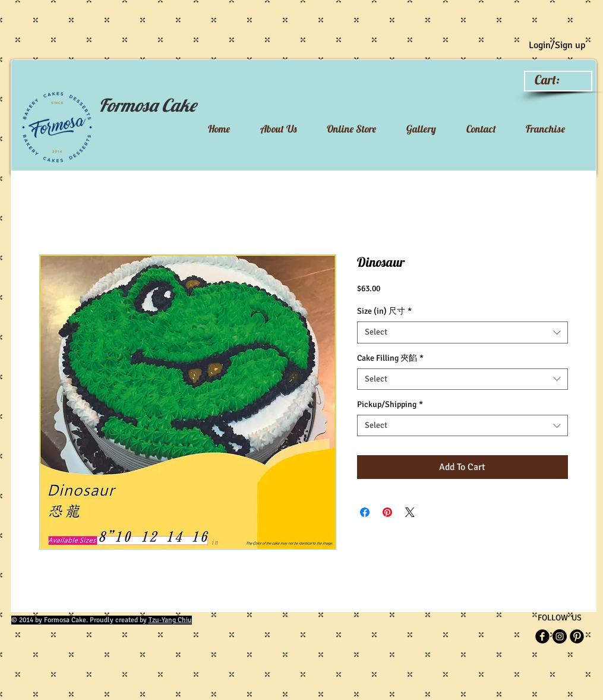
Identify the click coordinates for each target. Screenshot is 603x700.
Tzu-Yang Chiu (170, 620)
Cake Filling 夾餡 (390, 358)
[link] (557, 80)
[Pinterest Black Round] (577, 636)
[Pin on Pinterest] (387, 512)
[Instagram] (560, 636)
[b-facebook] (542, 636)
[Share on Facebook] (365, 512)
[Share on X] (410, 512)
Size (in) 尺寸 (384, 311)
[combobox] (462, 332)
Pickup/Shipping (390, 404)
